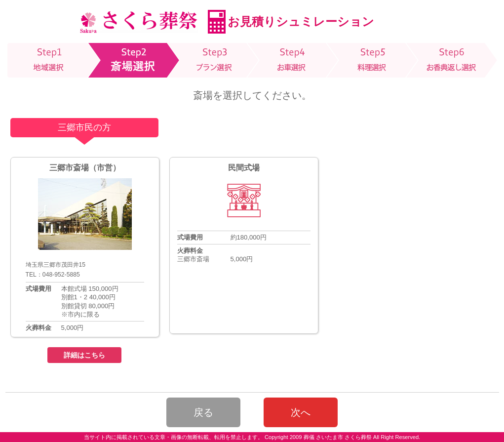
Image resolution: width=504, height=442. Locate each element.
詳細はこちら (84, 355)
